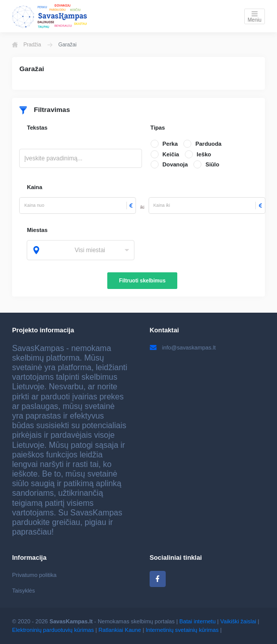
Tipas (158, 128)
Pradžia (27, 45)
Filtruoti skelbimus (142, 281)
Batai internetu (197, 621)
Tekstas (37, 128)
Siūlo (212, 164)
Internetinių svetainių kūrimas (182, 630)
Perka (170, 144)
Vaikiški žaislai (238, 621)
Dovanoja (175, 164)
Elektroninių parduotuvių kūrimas (53, 630)
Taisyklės (23, 591)
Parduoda (209, 144)
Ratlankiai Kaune (120, 630)
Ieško (204, 154)
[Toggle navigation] (255, 16)
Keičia (171, 154)
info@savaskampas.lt (183, 347)
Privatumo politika (34, 575)
